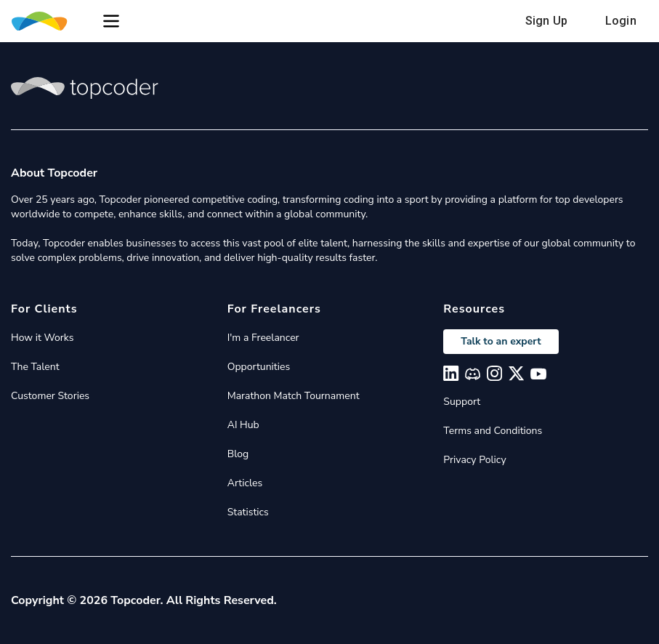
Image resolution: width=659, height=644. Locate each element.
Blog (238, 454)
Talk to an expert (501, 341)
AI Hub (243, 425)
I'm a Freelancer (263, 338)
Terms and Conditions (493, 431)
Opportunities (259, 367)
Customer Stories (50, 396)
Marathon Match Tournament (294, 396)
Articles (245, 483)
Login (621, 21)
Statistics (248, 512)
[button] (111, 21)
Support (462, 402)
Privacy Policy (474, 460)
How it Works (42, 338)
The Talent (35, 367)
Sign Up (546, 21)
